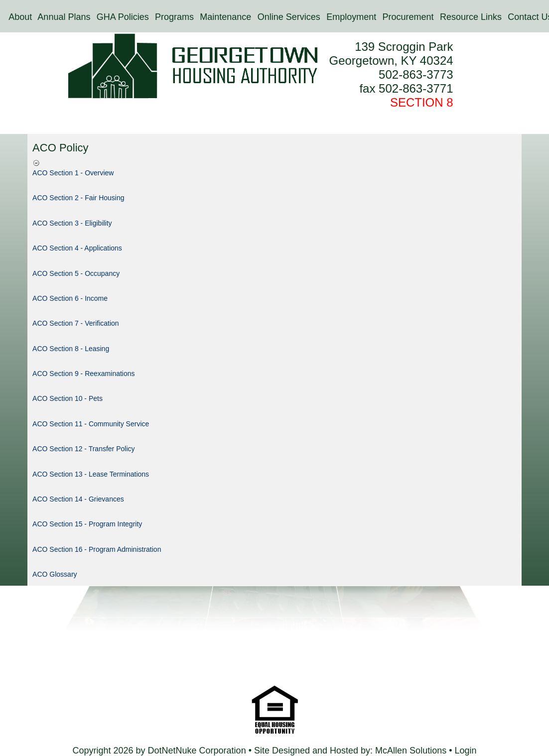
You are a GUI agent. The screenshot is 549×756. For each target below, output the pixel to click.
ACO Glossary (55, 574)
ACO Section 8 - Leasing (71, 349)
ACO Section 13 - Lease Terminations (91, 474)
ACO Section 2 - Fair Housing (78, 198)
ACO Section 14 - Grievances (78, 499)
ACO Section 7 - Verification (76, 323)
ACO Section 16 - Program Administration (97, 549)
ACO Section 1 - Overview (73, 173)
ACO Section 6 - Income (70, 298)
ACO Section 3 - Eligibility (72, 223)
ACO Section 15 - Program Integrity (87, 524)
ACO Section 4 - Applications (77, 248)
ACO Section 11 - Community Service (91, 424)
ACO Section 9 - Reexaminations (83, 374)
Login (465, 751)
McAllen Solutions (412, 751)
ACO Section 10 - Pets (68, 398)
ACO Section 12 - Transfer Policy (83, 449)
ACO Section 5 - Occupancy (76, 273)
